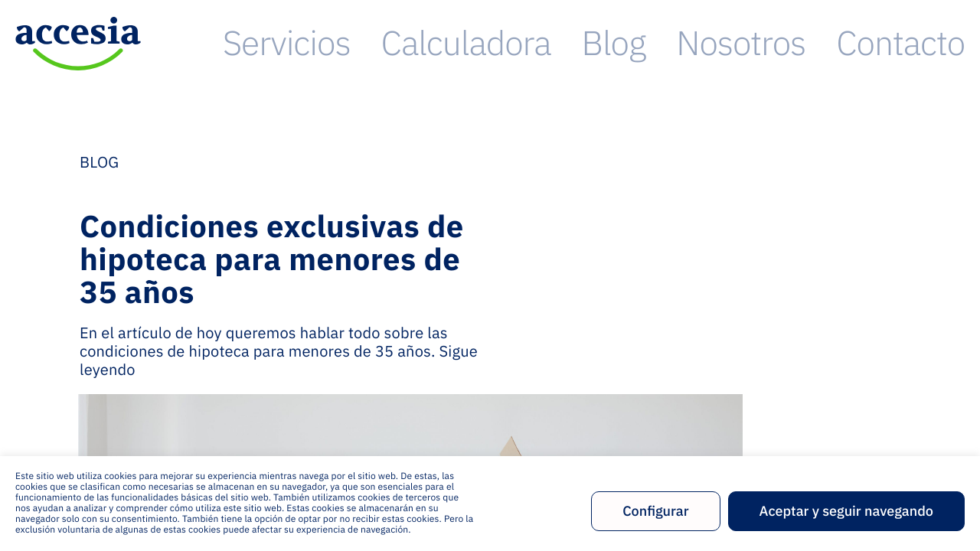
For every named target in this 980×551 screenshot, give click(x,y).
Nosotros (838, 43)
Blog (759, 43)
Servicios (566, 43)
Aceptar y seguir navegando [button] (846, 511)
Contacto (933, 43)
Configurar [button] (655, 511)
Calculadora (671, 43)
